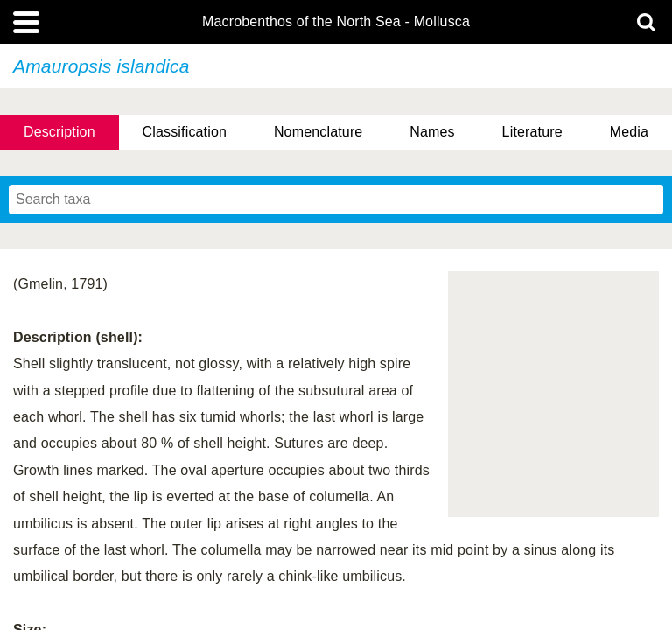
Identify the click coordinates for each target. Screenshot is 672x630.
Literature (532, 132)
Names (432, 132)
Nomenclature (318, 132)
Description (59, 132)
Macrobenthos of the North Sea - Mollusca (336, 22)
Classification (185, 132)
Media (629, 132)
